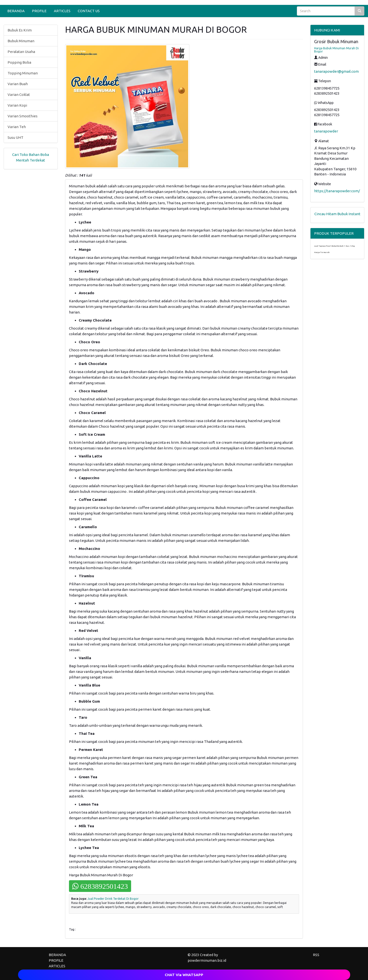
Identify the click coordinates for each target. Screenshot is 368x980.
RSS (316, 955)
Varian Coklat (19, 95)
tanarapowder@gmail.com (336, 71)
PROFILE (39, 11)
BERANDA (16, 11)
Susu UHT (15, 137)
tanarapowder (326, 131)
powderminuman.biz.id (207, 960)
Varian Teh (17, 127)
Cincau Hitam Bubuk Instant (337, 214)
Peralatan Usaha (21, 52)
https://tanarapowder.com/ (337, 191)
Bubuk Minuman (21, 41)
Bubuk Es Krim (20, 30)
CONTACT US (89, 11)
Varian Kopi (17, 105)
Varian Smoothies (23, 116)
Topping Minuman (23, 73)
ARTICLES (62, 11)
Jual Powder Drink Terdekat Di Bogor (113, 899)
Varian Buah (18, 84)
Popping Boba (19, 62)
